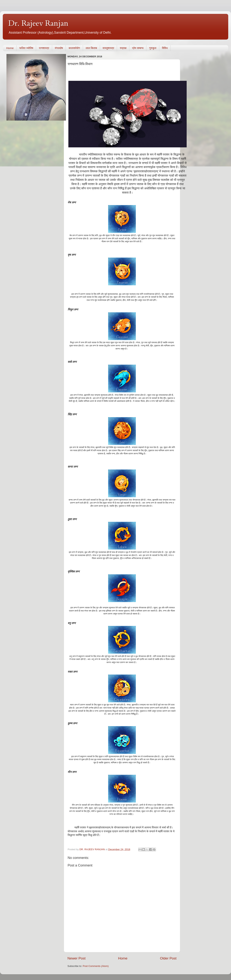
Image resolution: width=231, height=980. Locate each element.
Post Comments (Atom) (96, 966)
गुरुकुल (153, 48)
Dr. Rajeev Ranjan (38, 23)
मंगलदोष (59, 48)
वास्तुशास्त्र (108, 48)
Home (10, 48)
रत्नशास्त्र (44, 48)
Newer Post (77, 958)
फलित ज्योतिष (26, 48)
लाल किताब (91, 48)
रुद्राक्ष (123, 48)
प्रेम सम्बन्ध (138, 48)
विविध (165, 48)
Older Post (168, 958)
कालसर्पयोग (74, 48)
